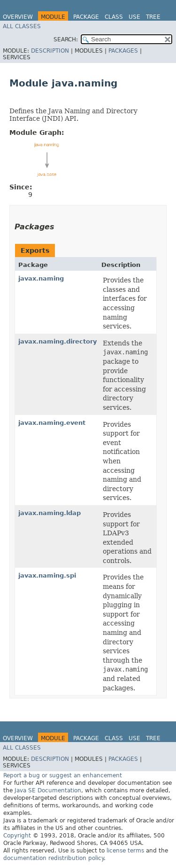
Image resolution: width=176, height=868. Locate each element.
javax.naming (41, 278)
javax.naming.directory (57, 341)
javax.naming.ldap (50, 513)
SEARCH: (66, 39)
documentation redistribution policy (54, 858)
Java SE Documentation (48, 790)
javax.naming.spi (47, 575)
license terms (125, 851)
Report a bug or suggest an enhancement (63, 775)
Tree (153, 17)
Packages (123, 51)
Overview (18, 17)
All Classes (22, 26)
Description (50, 51)
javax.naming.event (52, 423)
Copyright (17, 836)
